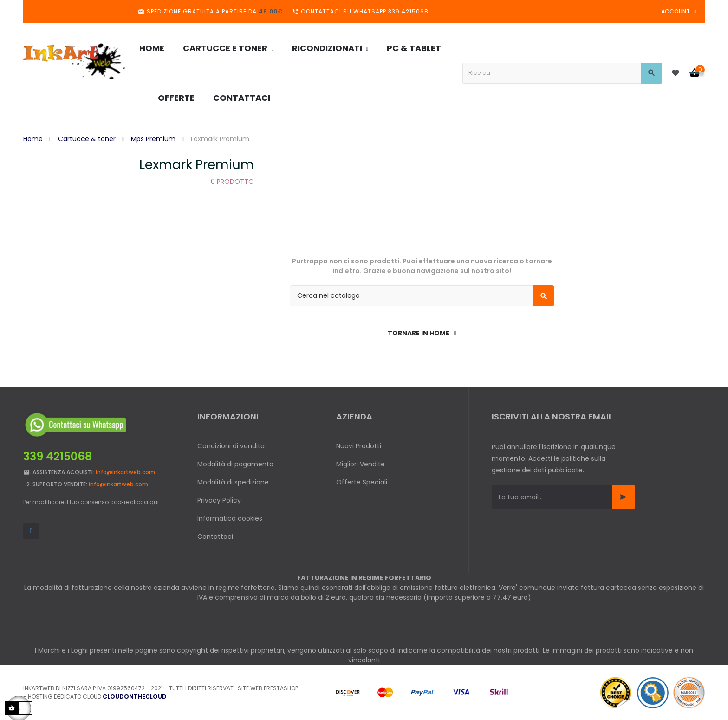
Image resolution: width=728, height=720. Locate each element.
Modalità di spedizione (233, 482)
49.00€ (271, 11)
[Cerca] (422, 296)
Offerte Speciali (362, 482)
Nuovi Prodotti (359, 446)
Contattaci (215, 537)
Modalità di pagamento (235, 464)
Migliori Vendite (361, 464)
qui (154, 502)
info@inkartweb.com (125, 472)
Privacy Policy (219, 500)
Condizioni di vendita (231, 446)
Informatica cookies (230, 518)
